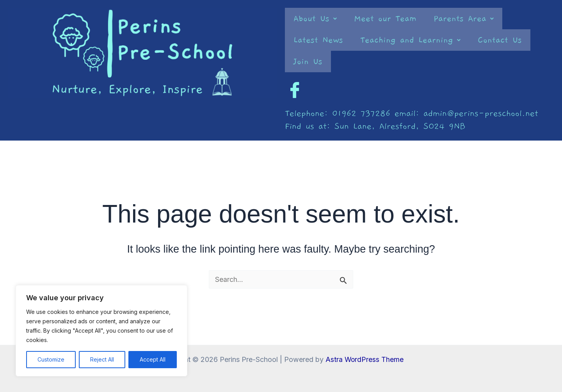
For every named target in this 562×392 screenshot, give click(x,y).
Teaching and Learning (410, 40)
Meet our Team (385, 19)
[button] (315, 19)
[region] (101, 331)
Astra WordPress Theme (365, 359)
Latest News (318, 40)
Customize (51, 359)
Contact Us (500, 40)
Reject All (102, 359)
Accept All (153, 359)
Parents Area (464, 19)
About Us (315, 19)
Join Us (308, 61)
